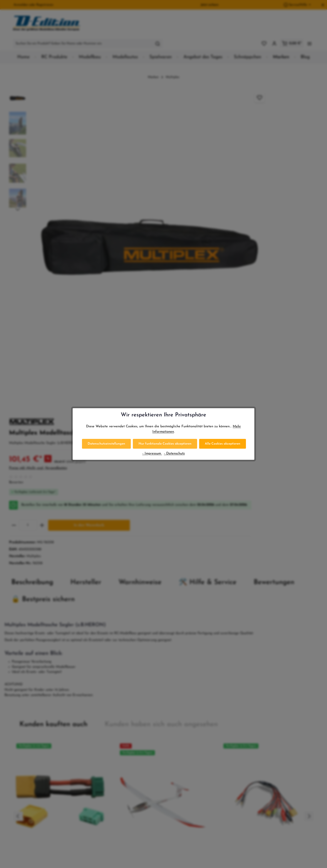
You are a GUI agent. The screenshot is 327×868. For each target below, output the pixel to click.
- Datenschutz (174, 454)
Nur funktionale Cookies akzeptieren (165, 444)
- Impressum (152, 454)
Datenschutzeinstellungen (106, 444)
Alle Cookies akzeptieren (223, 444)
